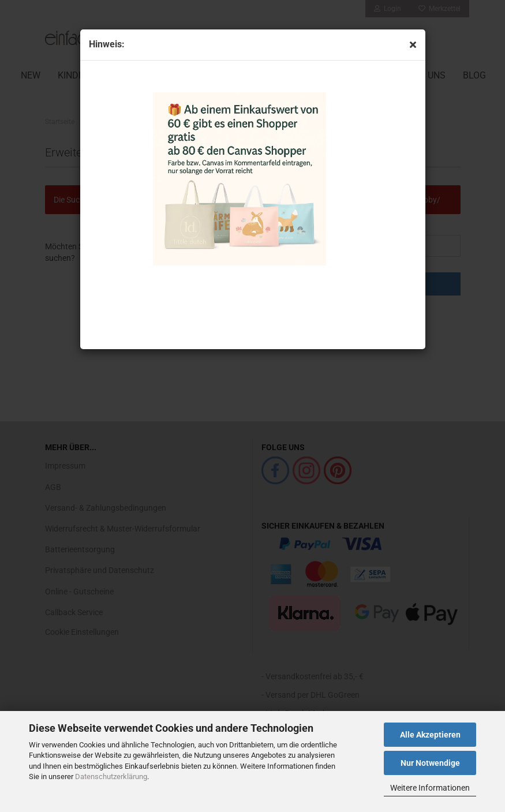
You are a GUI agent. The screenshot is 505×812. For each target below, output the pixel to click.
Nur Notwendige (430, 763)
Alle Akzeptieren (430, 735)
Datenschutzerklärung (111, 777)
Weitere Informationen (430, 788)
